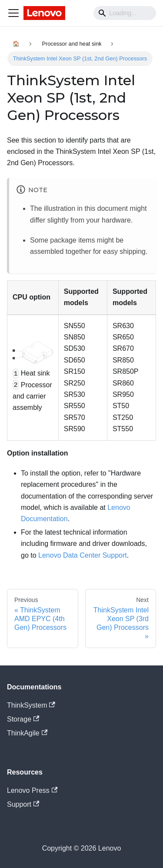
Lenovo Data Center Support (83, 555)
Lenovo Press (32, 790)
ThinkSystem (31, 705)
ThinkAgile (27, 733)
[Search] (125, 13)
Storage (23, 719)
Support (23, 804)
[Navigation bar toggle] (13, 13)
